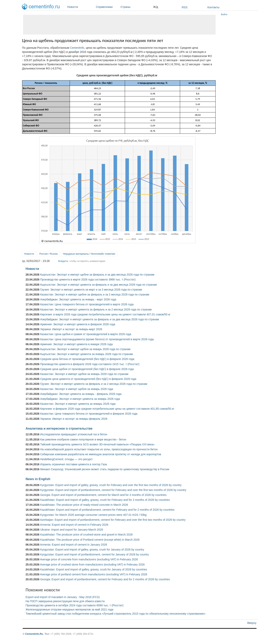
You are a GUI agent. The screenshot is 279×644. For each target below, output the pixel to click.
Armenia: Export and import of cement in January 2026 (74, 545)
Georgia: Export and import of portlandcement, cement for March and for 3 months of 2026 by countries (103, 495)
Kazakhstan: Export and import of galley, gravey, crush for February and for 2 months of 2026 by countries (105, 500)
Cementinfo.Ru (34, 634)
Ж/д (156, 7)
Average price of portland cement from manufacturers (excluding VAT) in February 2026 (94, 574)
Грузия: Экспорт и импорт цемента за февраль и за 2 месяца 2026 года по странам (94, 384)
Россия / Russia (48, 254)
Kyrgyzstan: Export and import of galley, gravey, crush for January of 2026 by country (92, 550)
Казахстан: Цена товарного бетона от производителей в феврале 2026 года (89, 414)
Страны (136, 7)
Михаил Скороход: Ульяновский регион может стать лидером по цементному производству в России (105, 469)
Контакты (213, 7)
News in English (38, 479)
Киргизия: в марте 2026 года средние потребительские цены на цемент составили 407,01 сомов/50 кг (105, 314)
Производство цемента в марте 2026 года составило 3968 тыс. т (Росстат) (88, 279)
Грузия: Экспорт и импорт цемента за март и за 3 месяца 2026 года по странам (91, 290)
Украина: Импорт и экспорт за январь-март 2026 (71, 329)
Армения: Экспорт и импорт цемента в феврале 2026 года (78, 324)
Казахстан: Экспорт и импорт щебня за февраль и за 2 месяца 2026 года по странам (95, 294)
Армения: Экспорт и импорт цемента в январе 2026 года (76, 344)
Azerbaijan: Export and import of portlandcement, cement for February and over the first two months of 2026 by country (113, 520)
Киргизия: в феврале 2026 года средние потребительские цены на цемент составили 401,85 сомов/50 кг (107, 409)
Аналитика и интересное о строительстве (59, 428)
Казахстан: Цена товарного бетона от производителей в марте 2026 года (87, 304)
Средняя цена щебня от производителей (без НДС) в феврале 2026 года (87, 369)
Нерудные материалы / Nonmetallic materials (89, 254)
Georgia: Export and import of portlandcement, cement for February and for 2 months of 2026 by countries (105, 579)
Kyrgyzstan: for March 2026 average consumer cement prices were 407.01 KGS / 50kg (93, 515)
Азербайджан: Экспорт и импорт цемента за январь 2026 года (80, 399)
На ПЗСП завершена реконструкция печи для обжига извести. (66, 601)
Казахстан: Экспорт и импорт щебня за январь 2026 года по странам (84, 374)
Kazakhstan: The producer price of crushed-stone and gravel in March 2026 (86, 535)
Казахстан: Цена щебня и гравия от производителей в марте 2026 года (86, 334)
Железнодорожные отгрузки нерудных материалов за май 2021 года (70, 609)
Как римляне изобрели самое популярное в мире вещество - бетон (83, 439)
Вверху (252, 623)
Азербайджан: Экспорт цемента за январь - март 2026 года (78, 299)
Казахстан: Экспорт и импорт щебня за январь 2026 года (77, 389)
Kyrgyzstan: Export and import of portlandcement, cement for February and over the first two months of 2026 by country (113, 490)
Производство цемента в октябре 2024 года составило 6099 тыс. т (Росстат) (75, 605)
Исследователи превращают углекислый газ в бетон (74, 434)
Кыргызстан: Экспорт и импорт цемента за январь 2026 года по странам (86, 354)
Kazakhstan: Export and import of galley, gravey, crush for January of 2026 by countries (93, 569)
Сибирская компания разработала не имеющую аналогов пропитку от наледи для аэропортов (101, 454)
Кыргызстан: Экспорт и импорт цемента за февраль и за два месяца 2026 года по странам (98, 285)
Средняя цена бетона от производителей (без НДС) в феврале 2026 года (87, 359)
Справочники (107, 7)
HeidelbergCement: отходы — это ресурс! (66, 459)
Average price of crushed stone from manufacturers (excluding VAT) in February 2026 (92, 565)
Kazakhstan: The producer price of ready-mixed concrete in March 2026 (84, 505)
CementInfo (77, 48)
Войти (224, 14)
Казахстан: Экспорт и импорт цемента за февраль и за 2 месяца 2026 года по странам (96, 309)
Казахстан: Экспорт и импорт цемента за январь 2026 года (78, 404)
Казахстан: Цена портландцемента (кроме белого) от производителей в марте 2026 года (97, 339)
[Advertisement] (119, 25)
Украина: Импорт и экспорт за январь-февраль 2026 (74, 419)
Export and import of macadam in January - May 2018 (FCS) (63, 597)
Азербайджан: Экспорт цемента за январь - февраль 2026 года (81, 394)
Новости (81, 7)
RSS (185, 7)
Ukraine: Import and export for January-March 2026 (71, 530)
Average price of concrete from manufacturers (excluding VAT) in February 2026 (89, 559)
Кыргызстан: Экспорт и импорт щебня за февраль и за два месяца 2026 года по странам (97, 275)
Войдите (63, 261)
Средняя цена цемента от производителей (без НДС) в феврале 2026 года (88, 379)
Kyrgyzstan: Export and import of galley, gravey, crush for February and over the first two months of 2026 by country (111, 485)
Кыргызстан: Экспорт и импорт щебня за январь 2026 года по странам (85, 349)
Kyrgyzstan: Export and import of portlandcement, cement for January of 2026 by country (94, 554)
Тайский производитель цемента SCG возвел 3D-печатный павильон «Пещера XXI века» (97, 444)
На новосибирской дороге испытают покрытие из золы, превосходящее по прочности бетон (99, 449)
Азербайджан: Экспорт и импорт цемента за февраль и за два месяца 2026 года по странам (100, 319)
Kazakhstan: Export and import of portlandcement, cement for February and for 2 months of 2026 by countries (107, 510)
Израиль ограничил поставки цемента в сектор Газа (73, 464)
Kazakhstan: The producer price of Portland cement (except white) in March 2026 (90, 540)
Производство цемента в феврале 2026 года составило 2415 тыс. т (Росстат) (90, 364)
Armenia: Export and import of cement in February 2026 (74, 525)
